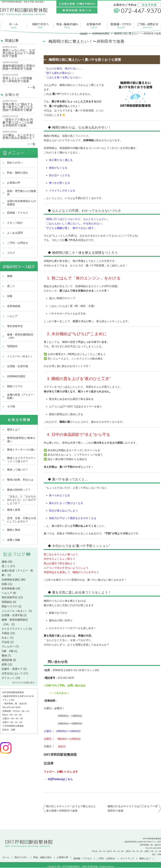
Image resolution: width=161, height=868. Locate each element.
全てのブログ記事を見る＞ (24, 683)
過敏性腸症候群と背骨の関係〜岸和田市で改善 (19, 67)
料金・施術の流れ (67, 26)
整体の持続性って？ (19, 490)
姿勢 (4, 664)
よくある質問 (15, 233)
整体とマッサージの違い (22, 450)
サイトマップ (127, 859)
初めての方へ (40, 26)
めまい (6, 638)
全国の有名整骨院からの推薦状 (22, 203)
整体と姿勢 (14, 510)
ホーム (13, 26)
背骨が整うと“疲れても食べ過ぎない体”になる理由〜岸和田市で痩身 (18, 107)
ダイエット (8, 678)
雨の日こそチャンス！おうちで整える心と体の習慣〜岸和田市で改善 (71, 809)
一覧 (33, 87)
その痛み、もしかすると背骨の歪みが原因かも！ (19, 137)
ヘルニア (12, 316)
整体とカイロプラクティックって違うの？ (22, 460)
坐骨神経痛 (14, 306)
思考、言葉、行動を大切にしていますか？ (22, 520)
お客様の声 (94, 26)
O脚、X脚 (7, 651)
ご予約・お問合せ (148, 26)
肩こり (11, 286)
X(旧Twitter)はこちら (60, 779)
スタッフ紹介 (15, 223)
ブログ (11, 253)
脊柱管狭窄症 (15, 326)
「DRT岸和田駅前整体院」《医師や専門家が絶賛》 (80, 866)
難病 (4, 656)
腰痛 (10, 276)
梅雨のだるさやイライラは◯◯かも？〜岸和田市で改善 (133, 809)
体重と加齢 (14, 540)
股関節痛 (7, 660)
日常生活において (12, 673)
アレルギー (8, 647)
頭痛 (10, 296)
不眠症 (6, 633)
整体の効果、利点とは (20, 480)
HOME (84, 33)
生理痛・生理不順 (18, 366)
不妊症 (6, 642)
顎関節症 (12, 346)
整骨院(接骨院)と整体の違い (21, 440)
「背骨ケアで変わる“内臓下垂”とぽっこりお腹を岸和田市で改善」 (18, 123)
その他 (11, 406)
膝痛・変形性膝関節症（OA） (20, 336)
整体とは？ (14, 430)
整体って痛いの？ (18, 470)
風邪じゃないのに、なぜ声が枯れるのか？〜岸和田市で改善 (19, 53)
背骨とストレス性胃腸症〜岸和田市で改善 (17, 80)
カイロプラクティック (15, 629)
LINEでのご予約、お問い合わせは (65, 685)
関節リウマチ (15, 386)
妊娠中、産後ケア (12, 669)
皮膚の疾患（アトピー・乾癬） (22, 396)
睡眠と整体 (14, 530)
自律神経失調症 (101, 33)
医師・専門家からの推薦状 (22, 193)
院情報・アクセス (121, 26)
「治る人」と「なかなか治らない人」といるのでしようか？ (22, 500)
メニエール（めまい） (20, 356)
